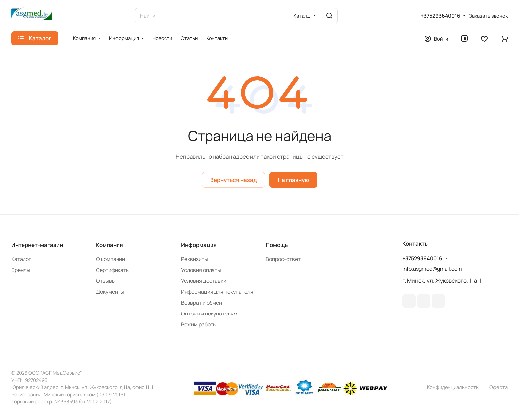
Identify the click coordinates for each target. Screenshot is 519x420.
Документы (110, 292)
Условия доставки (204, 281)
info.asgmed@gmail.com (432, 269)
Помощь (277, 245)
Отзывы (106, 281)
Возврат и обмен (202, 303)
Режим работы (199, 324)
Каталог (21, 259)
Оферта (498, 387)
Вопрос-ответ (283, 259)
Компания (110, 245)
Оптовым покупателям (209, 314)
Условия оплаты (201, 270)
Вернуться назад (234, 180)
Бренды (21, 270)
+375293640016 (441, 16)
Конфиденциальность (453, 387)
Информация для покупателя (217, 292)
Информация (199, 245)
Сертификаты (113, 270)
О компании (111, 259)
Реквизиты (194, 259)
